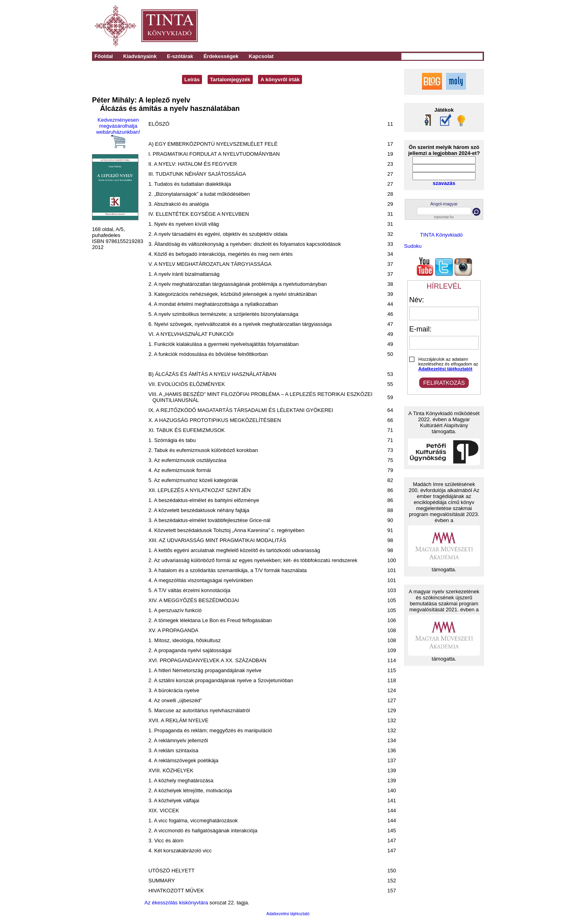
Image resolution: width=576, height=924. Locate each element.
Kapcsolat (261, 56)
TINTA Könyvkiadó (441, 235)
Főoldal (104, 56)
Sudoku (413, 246)
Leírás (192, 79)
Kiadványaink (140, 56)
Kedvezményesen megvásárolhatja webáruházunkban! (118, 133)
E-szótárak (180, 56)
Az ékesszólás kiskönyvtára (176, 903)
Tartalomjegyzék (230, 79)
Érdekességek (221, 56)
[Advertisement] (373, 26)
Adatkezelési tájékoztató (288, 914)
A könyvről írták (280, 79)
